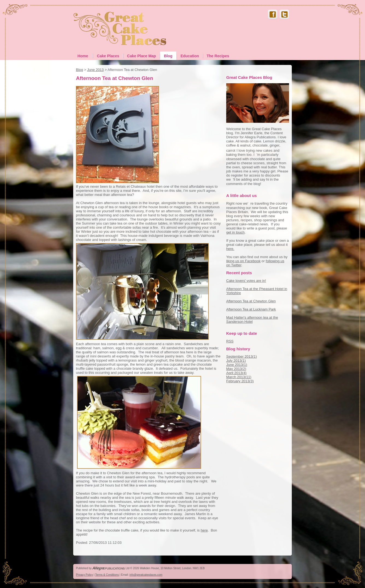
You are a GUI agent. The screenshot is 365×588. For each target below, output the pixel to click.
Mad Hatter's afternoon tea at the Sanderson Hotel (252, 320)
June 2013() (237, 365)
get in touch (235, 232)
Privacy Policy (84, 575)
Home (83, 56)
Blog (168, 56)
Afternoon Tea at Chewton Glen (251, 301)
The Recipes (218, 56)
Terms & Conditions (107, 575)
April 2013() (236, 373)
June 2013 (95, 70)
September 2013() (242, 356)
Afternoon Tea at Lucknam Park (251, 309)
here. (230, 249)
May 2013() (236, 369)
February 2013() (240, 381)
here (204, 530)
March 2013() (239, 377)
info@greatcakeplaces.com (146, 575)
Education (190, 56)
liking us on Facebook (243, 261)
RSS (230, 341)
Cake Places (108, 56)
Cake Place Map (142, 56)
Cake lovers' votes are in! (246, 281)
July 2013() (236, 361)
